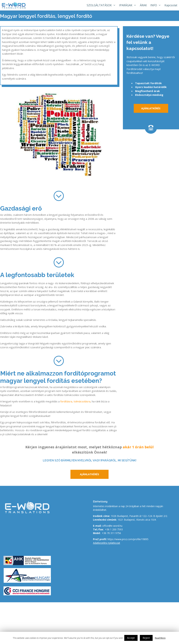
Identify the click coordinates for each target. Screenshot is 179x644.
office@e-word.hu (112, 526)
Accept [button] (131, 638)
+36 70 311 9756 (111, 533)
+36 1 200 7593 (114, 529)
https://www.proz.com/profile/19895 (128, 539)
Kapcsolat (171, 5)
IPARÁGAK (129, 5)
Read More (160, 638)
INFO (157, 5)
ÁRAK (143, 5)
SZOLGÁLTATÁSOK (102, 5)
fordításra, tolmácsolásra (75, 401)
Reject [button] (146, 638)
